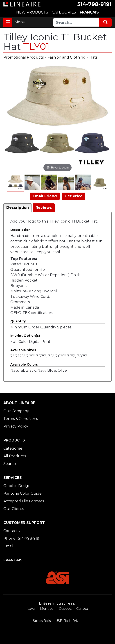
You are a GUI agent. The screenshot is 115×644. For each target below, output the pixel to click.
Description (18, 208)
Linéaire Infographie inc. (58, 603)
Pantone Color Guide (23, 493)
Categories (13, 448)
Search (10, 464)
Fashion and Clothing (67, 57)
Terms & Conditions (21, 419)
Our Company (16, 411)
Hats (93, 57)
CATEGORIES (64, 12)
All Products (15, 456)
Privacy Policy (16, 426)
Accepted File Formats (24, 501)
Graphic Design (17, 486)
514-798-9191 (95, 4)
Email (8, 546)
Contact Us (13, 531)
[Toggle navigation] (8, 22)
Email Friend (45, 196)
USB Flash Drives (69, 621)
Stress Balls (42, 621)
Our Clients (14, 509)
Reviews (44, 208)
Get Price (74, 196)
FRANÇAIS (89, 12)
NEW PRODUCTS (32, 12)
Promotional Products (24, 57)
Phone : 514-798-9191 (22, 538)
